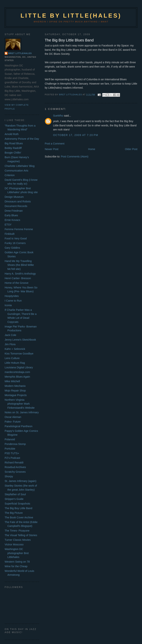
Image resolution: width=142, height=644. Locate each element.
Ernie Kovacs (12, 220)
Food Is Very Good (16, 238)
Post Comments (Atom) (75, 157)
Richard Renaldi (14, 463)
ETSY (8, 225)
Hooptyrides (12, 296)
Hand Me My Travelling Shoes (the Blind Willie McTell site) (19, 265)
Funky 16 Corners (15, 243)
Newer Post (52, 149)
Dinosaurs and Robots (18, 201)
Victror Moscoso (14, 544)
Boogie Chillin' (13, 153)
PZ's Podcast (12, 458)
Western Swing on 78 (17, 562)
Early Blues (11, 215)
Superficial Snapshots (17, 504)
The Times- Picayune (17, 531)
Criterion (10, 175)
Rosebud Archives (15, 467)
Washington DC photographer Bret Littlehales (17, 553)
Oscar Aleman (13, 417)
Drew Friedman (14, 211)
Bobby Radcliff (13, 148)
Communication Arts (16, 171)
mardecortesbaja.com (17, 372)
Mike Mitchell (12, 381)
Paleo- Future (13, 422)
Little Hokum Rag (15, 363)
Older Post (131, 149)
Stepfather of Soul (15, 494)
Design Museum (14, 197)
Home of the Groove (17, 283)
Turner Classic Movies (18, 540)
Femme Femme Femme (19, 229)
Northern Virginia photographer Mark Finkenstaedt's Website (20, 404)
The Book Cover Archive (19, 517)
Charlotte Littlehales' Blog (20, 166)
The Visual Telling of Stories (21, 535)
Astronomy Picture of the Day (22, 139)
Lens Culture (12, 358)
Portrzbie (10, 449)
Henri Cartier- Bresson (18, 278)
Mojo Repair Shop (15, 391)
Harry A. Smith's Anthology (20, 274)
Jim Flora (10, 344)
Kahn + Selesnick (15, 349)
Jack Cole (10, 335)
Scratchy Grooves (15, 472)
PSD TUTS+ (12, 453)
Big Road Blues (14, 143)
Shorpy (9, 476)
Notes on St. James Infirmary (22, 412)
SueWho (58, 116)
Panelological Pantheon (18, 426)
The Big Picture (14, 513)
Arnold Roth (12, 134)
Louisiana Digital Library (19, 367)
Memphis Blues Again (17, 377)
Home (92, 149)
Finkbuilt (10, 234)
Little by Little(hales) (71, 16)
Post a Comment (55, 144)
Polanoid (10, 439)
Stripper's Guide (14, 499)
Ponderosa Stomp (15, 444)
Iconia (8, 305)
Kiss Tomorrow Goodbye (19, 354)
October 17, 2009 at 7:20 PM (76, 135)
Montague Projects (16, 395)
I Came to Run (13, 301)
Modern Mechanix (15, 386)
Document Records (16, 206)
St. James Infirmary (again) (21, 481)
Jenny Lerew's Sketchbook (20, 340)
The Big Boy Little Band (18, 508)
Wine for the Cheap (16, 566)
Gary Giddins (12, 248)
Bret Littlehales (20, 53)
